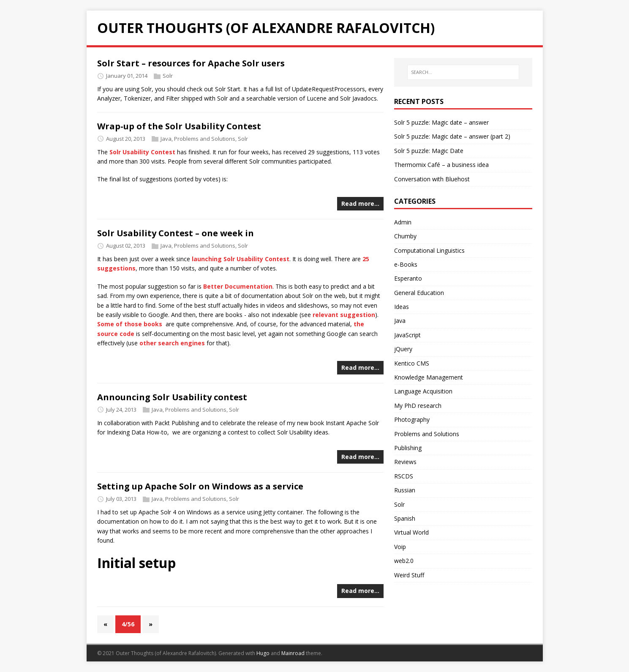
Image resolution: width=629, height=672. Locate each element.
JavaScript (407, 335)
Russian (405, 490)
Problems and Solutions (205, 139)
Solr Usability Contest (142, 152)
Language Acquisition (423, 391)
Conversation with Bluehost (432, 179)
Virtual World (411, 532)
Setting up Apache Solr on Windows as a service (200, 486)
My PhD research (418, 406)
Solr (168, 76)
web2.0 (404, 561)
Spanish (405, 518)
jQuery (403, 349)
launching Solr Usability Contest (241, 259)
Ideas (402, 307)
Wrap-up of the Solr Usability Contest (179, 126)
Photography (412, 419)
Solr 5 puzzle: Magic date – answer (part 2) (452, 136)
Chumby (405, 236)
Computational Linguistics (429, 250)
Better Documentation (238, 286)
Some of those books (130, 324)
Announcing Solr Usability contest (172, 397)
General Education (419, 293)
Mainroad (293, 653)
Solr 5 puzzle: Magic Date (429, 151)
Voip (400, 547)
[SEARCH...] (463, 72)
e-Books (406, 264)
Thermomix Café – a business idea (441, 165)
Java (166, 139)
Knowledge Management (429, 377)
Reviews (405, 462)
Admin (403, 222)
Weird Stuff (409, 575)
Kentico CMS (412, 363)
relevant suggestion (344, 315)
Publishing (408, 448)
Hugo (263, 653)
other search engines (172, 343)
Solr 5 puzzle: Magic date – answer (441, 122)
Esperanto (408, 278)
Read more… (360, 204)
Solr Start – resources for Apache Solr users (191, 63)
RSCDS (404, 476)
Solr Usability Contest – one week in (176, 233)
